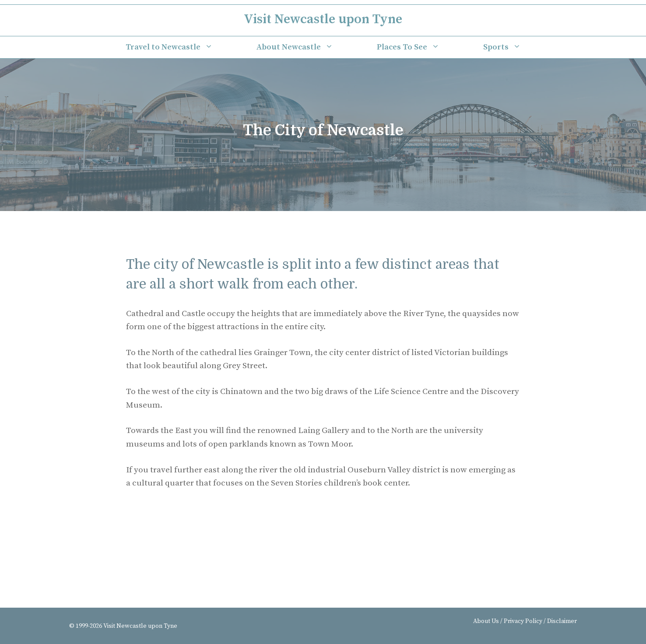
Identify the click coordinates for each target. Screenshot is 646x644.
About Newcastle (306, 47)
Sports (513, 47)
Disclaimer (562, 621)
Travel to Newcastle (180, 47)
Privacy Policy (523, 621)
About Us (486, 621)
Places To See (419, 47)
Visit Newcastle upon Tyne (323, 19)
